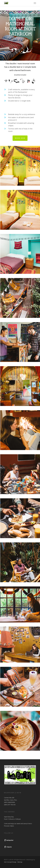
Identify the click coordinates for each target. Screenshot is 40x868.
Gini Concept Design (10, 862)
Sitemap (20, 862)
